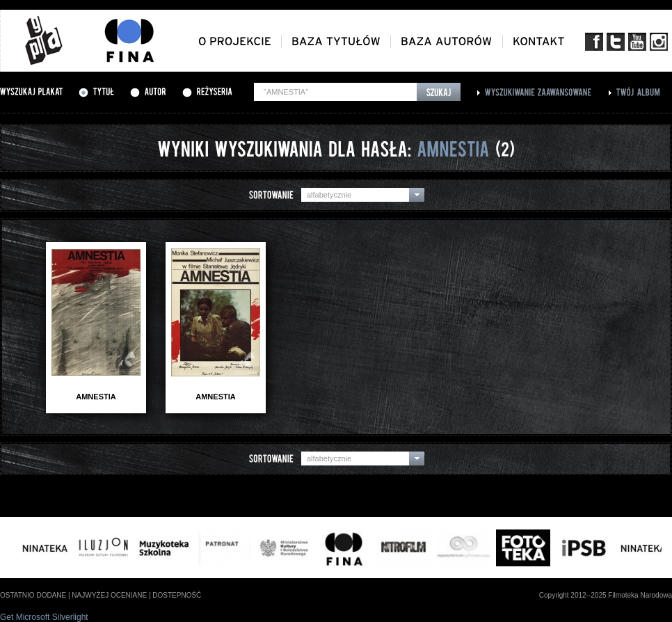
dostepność (177, 595)
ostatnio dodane (33, 595)
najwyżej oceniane (109, 595)
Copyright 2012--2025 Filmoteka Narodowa (606, 595)
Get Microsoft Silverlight (44, 617)
